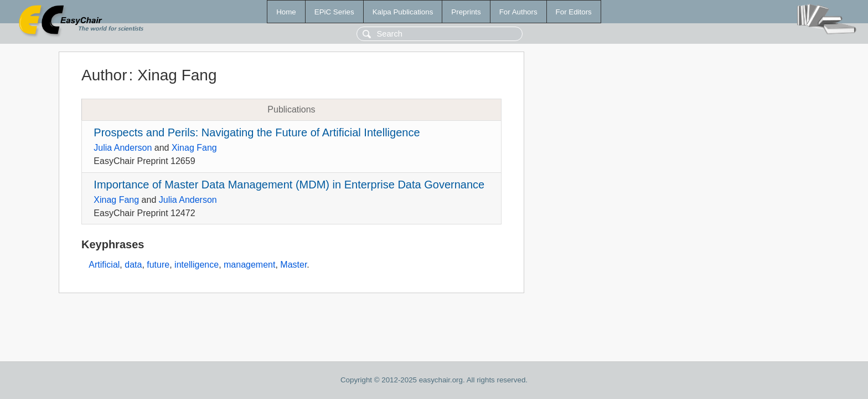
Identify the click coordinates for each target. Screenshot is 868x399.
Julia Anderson (123, 148)
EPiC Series (334, 12)
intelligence (197, 265)
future (158, 265)
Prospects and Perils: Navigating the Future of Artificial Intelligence (257, 132)
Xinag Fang (194, 148)
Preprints (466, 12)
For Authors (518, 12)
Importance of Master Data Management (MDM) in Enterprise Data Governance (289, 185)
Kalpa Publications (403, 12)
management (249, 265)
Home (286, 12)
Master (293, 265)
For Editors (574, 12)
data (133, 265)
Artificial (104, 265)
